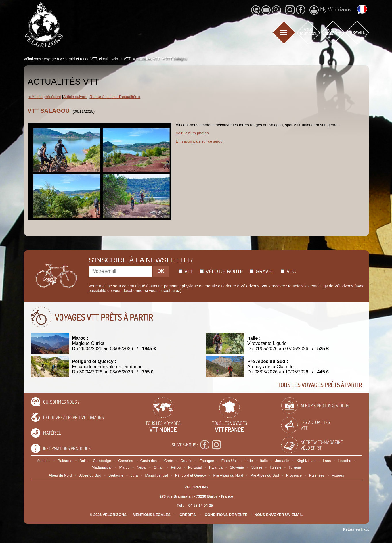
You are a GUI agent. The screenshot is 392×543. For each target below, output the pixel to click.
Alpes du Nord (60, 475)
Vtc (288, 271)
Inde (249, 461)
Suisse (257, 467)
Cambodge (102, 461)
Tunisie (275, 467)
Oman (159, 467)
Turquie (295, 467)
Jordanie (282, 461)
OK (161, 271)
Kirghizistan (306, 461)
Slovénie (237, 467)
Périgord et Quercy (191, 475)
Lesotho (345, 461)
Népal (141, 467)
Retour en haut (356, 529)
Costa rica (149, 461)
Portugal (195, 467)
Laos (327, 461)
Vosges (338, 475)
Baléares (65, 461)
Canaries (126, 461)
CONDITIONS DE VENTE (226, 515)
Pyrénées (317, 475)
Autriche (44, 461)
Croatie (186, 461)
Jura (134, 475)
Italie (264, 461)
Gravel (262, 271)
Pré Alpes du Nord (228, 475)
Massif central (157, 475)
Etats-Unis (230, 461)
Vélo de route (221, 271)
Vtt (186, 271)
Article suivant (75, 97)
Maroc (124, 467)
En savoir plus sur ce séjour (200, 141)
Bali (83, 461)
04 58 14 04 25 (201, 505)
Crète (169, 461)
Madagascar (102, 467)
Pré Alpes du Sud (265, 475)
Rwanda (216, 467)
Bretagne (116, 475)
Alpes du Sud (90, 475)
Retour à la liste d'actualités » (115, 97)
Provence (294, 475)
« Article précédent (45, 97)
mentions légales (152, 515)
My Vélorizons (330, 10)
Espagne (207, 461)
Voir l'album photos (192, 133)
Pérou (176, 467)
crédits (188, 515)
